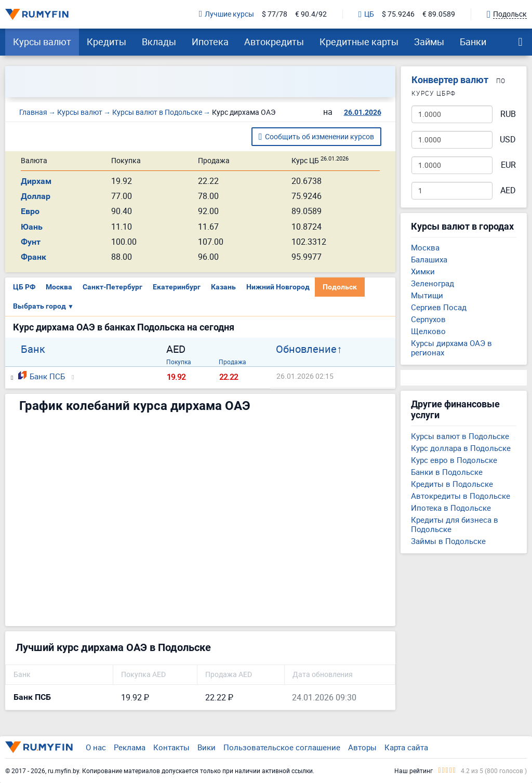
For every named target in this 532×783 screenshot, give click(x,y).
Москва (59, 287)
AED (508, 190)
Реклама (130, 747)
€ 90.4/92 (311, 14)
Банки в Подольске (447, 472)
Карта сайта (406, 747)
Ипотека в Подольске (451, 508)
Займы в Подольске (448, 541)
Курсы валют (42, 42)
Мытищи (427, 295)
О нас (96, 747)
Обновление (306, 349)
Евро (30, 211)
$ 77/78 (275, 14)
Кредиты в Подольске (452, 484)
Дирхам (36, 181)
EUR (508, 165)
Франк (34, 257)
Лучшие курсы (227, 14)
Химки (423, 271)
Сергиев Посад (439, 307)
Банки (473, 42)
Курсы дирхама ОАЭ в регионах (451, 348)
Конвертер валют (450, 80)
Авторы (362, 747)
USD (508, 140)
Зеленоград (433, 283)
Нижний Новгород (278, 287)
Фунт (31, 242)
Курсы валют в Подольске (460, 436)
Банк (33, 349)
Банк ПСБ (42, 376)
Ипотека (210, 42)
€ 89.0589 (439, 14)
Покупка (179, 362)
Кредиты (107, 42)
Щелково (428, 331)
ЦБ (366, 15)
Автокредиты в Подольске (461, 496)
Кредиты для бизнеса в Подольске (455, 524)
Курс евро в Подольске (454, 460)
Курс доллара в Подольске (461, 448)
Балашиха (429, 259)
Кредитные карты (359, 42)
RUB (508, 114)
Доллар (36, 196)
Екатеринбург (177, 287)
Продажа (232, 362)
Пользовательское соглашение (282, 747)
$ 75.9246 (398, 14)
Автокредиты (274, 42)
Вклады (159, 42)
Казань (223, 287)
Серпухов (428, 319)
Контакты (171, 747)
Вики (207, 747)
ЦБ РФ (24, 287)
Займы (429, 42)
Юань (32, 227)
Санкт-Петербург (112, 287)
